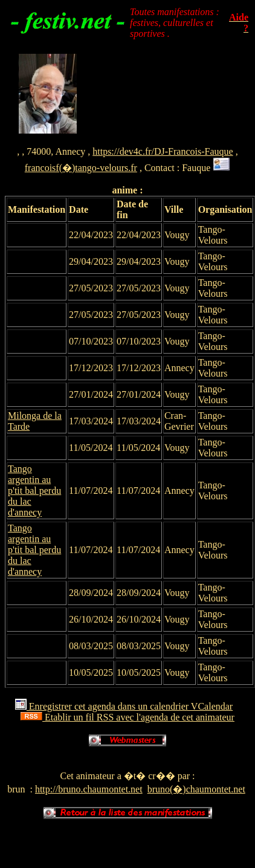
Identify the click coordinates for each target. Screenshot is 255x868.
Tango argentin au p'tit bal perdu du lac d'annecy (34, 491)
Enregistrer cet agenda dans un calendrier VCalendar (124, 706)
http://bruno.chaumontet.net (89, 789)
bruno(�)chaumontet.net (196, 789)
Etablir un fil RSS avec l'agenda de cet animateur (127, 717)
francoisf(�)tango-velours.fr (81, 168)
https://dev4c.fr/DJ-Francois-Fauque (163, 151)
